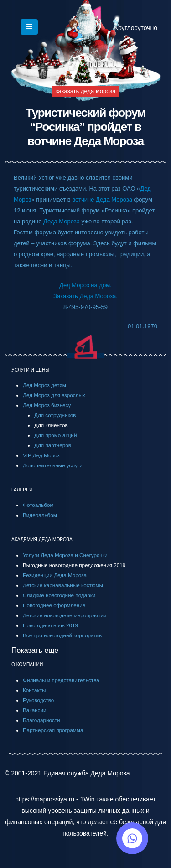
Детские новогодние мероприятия (65, 615)
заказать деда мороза (85, 91)
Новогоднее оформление (54, 605)
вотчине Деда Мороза (102, 199)
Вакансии (35, 710)
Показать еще (35, 650)
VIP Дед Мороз (41, 455)
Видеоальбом (40, 515)
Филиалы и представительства (61, 680)
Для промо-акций (55, 435)
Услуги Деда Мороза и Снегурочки (65, 555)
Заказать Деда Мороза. (85, 296)
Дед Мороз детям (44, 385)
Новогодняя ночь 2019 (50, 625)
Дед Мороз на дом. (85, 285)
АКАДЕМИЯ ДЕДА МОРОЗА (42, 540)
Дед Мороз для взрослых (54, 395)
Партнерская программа (53, 730)
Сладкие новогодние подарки (59, 595)
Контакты (34, 690)
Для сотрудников (55, 415)
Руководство (38, 700)
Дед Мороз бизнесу (47, 405)
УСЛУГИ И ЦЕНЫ (30, 370)
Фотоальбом (38, 505)
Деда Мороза (62, 221)
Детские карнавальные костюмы (63, 585)
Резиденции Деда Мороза (55, 575)
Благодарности (41, 720)
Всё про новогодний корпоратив (62, 635)
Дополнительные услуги (53, 465)
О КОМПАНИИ (27, 664)
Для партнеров (53, 445)
